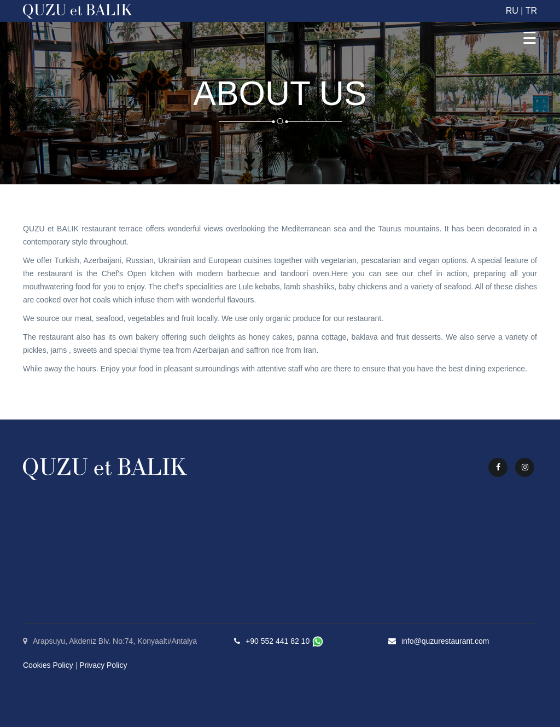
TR (531, 11)
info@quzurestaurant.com (445, 642)
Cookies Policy (48, 666)
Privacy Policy (103, 666)
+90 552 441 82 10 (278, 642)
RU (512, 11)
